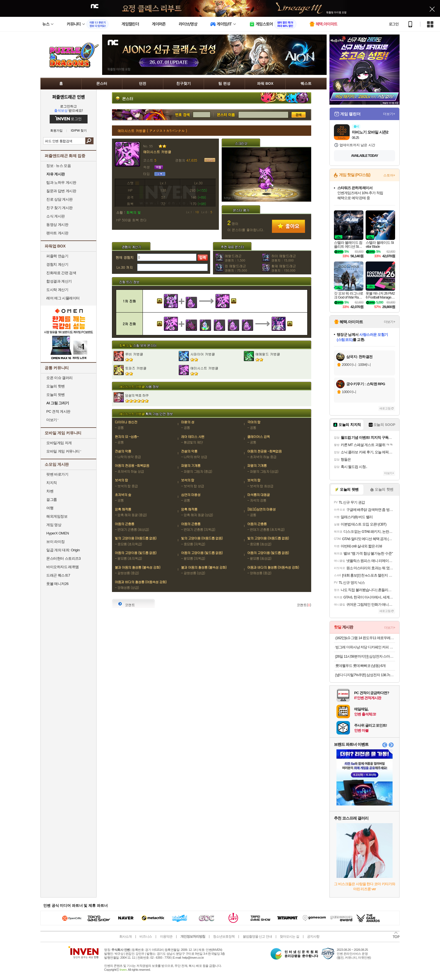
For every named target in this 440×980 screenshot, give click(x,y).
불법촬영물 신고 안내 (257, 937)
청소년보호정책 (224, 937)
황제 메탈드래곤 (284, 268)
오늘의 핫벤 (56, 386)
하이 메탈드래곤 (284, 258)
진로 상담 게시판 (59, 199)
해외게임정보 (57, 516)
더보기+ (389, 114)
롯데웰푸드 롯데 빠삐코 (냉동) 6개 (360, 666)
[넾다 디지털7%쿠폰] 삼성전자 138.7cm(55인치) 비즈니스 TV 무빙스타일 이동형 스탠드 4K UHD (365, 675)
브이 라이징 (56, 542)
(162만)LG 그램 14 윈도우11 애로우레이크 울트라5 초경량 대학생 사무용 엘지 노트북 (365, 638)
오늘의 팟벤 (56, 395)
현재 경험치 (124, 258)
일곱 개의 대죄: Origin (63, 550)
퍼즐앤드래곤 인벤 (68, 97)
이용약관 (166, 937)
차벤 (50, 491)
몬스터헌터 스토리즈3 (63, 558)
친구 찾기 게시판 (59, 208)
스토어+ (389, 175)
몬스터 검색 (226, 115)
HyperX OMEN (58, 533)
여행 (50, 508)
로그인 (394, 24)
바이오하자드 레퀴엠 (63, 567)
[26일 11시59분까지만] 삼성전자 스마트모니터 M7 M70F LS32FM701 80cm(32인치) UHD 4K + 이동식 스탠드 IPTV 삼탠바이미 (365, 656)
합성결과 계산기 (59, 281)
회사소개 (125, 937)
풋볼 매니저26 (57, 584)
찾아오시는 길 (289, 937)
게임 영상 (54, 525)
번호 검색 (152, 115)
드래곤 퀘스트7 (58, 575)
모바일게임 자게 (59, 443)
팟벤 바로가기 (57, 474)
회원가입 (56, 131)
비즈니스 (146, 937)
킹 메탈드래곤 (236, 268)
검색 (89, 141)
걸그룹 (52, 500)
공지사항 (313, 937)
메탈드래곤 (235, 258)
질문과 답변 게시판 (61, 191)
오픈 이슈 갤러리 (59, 378)
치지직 (52, 483)
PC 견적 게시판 (58, 411)
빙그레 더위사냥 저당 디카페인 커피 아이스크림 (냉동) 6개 (365, 647)
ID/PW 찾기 (79, 131)
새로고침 (385, 408)
